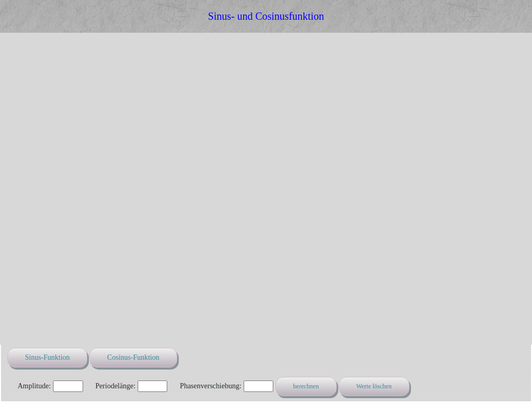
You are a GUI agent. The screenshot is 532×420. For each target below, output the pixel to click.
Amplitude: (34, 386)
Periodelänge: (116, 386)
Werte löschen (374, 386)
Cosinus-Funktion (133, 357)
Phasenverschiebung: (210, 386)
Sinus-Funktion (47, 357)
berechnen (306, 386)
